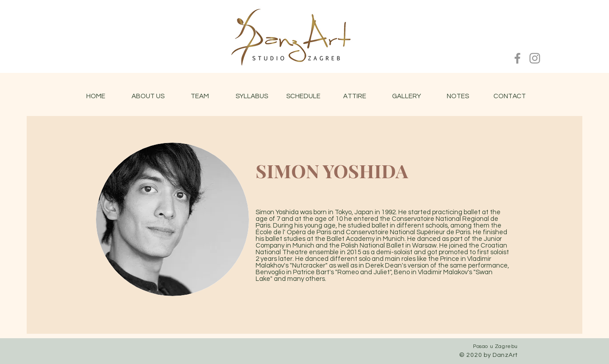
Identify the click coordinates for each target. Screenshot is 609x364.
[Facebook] (517, 58)
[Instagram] (535, 58)
